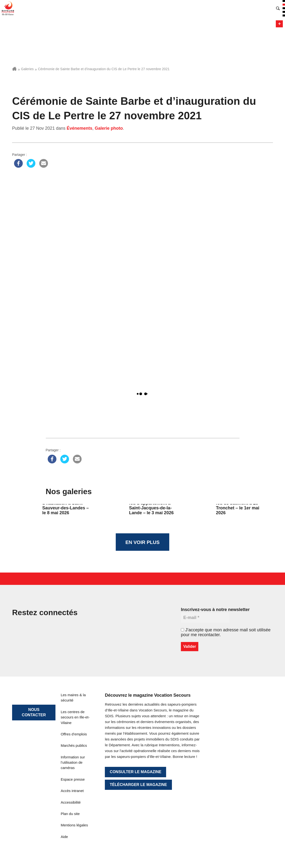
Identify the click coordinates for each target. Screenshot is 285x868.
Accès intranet (72, 791)
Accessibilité (71, 802)
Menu (279, 24)
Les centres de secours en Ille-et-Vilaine (75, 717)
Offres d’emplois (74, 734)
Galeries (27, 69)
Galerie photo (109, 128)
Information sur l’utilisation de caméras (73, 762)
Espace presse (73, 779)
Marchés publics (74, 745)
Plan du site (70, 814)
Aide (64, 837)
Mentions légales (74, 825)
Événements (79, 128)
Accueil (14, 69)
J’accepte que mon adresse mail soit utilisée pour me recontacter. (226, 632)
